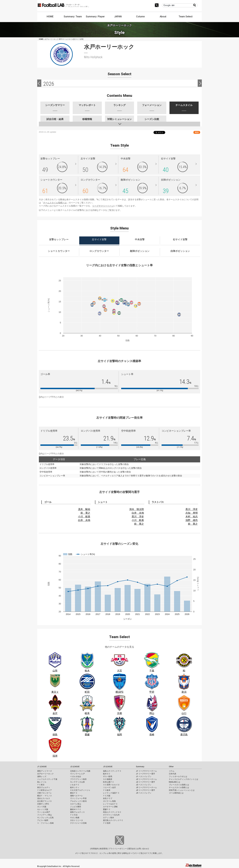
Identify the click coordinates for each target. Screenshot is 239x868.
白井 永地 (84, 520)
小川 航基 (84, 517)
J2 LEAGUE (75, 767)
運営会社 (132, 849)
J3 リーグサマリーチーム (146, 787)
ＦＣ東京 (41, 785)
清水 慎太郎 (137, 509)
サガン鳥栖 (75, 818)
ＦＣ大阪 (107, 796)
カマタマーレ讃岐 (110, 807)
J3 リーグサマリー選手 (145, 790)
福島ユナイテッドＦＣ (112, 771)
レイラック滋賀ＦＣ (111, 793)
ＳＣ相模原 (108, 779)
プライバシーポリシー (118, 849)
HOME (50, 17)
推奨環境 (103, 849)
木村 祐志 (192, 517)
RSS (197, 132)
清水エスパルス (44, 798)
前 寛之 (85, 513)
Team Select (186, 17)
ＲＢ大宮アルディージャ (80, 790)
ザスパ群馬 (108, 776)
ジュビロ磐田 (76, 807)
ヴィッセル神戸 (44, 812)
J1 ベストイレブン (144, 776)
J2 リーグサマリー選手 (145, 782)
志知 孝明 (192, 513)
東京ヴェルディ (44, 787)
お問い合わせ (142, 849)
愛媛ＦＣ (107, 809)
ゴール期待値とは (176, 793)
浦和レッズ (42, 776)
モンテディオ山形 (77, 782)
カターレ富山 (76, 804)
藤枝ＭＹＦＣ (76, 809)
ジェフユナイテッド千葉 (47, 779)
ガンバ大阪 (42, 807)
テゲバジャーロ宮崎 (78, 823)
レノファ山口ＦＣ (110, 804)
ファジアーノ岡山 (45, 815)
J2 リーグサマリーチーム (146, 779)
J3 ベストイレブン (144, 793)
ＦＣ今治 (74, 815)
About (163, 17)
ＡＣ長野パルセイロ (111, 785)
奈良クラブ (108, 798)
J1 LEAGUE (42, 767)
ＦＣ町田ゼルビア (45, 790)
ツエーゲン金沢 (109, 787)
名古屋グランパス (45, 801)
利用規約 (95, 849)
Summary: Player (95, 17)
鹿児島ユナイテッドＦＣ (113, 820)
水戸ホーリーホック (45, 774)
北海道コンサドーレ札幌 (80, 771)
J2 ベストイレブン (144, 785)
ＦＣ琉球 (107, 823)
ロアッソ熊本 (109, 818)
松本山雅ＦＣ (109, 782)
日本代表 (173, 774)
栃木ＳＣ (107, 774)
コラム (172, 771)
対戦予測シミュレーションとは (182, 790)
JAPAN (118, 17)
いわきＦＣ (75, 785)
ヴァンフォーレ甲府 (78, 798)
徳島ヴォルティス (77, 812)
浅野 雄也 (192, 520)
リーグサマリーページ (103, 206)
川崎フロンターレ (45, 793)
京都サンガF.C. (43, 804)
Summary (140, 767)
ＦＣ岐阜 (107, 790)
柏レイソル (42, 782)
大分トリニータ (77, 820)
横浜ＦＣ (74, 793)
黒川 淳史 (138, 517)
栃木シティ (75, 787)
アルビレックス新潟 (78, 801)
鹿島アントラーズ (45, 771)
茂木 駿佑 (84, 509)
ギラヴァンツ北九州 (111, 815)
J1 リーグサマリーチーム (146, 771)
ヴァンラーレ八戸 (77, 774)
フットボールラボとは (178, 776)
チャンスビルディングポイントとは (184, 779)
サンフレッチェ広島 (45, 818)
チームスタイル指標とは (55, 203)
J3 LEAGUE (108, 767)
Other (171, 767)
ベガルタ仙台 (76, 776)
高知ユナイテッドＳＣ (112, 812)
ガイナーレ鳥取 (109, 801)
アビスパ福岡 (43, 820)
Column (140, 17)
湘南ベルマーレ (77, 796)
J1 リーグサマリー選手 (145, 774)
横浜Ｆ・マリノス (45, 796)
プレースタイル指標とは (179, 785)
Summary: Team (73, 17)
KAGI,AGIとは (175, 782)
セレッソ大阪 (43, 809)
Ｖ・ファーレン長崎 (45, 823)
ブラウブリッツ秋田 (78, 779)
